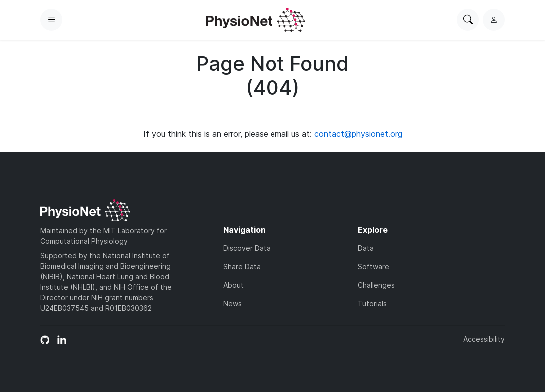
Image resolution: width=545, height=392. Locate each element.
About (233, 285)
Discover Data (247, 248)
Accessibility (484, 339)
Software (374, 267)
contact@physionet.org (358, 134)
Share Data (242, 267)
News (232, 303)
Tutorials (372, 303)
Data (366, 248)
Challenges (376, 285)
